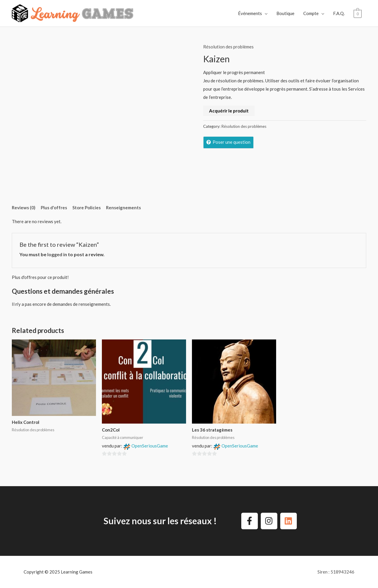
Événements (250, 13)
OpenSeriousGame (150, 446)
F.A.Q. (339, 13)
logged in (57, 254)
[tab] (26, 208)
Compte (311, 13)
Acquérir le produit (229, 111)
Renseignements (123, 208)
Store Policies (87, 208)
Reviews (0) (24, 208)
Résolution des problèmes (228, 47)
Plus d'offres (54, 208)
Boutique (286, 13)
